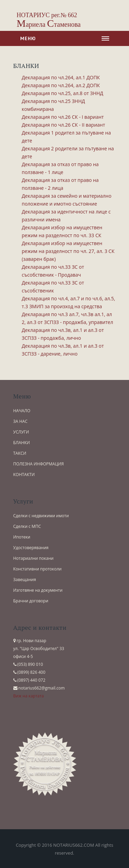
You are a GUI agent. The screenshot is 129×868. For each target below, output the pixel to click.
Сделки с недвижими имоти (41, 516)
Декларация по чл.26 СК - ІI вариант (64, 125)
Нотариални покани (34, 558)
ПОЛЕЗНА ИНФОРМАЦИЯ (39, 464)
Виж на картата (29, 696)
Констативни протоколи (38, 569)
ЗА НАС (21, 421)
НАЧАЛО (22, 411)
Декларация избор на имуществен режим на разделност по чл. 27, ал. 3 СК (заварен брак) (68, 251)
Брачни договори (31, 601)
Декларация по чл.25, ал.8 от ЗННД (63, 93)
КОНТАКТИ (24, 474)
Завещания (25, 580)
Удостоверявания (31, 548)
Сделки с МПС (27, 526)
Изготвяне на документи (38, 590)
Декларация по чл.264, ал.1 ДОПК (61, 77)
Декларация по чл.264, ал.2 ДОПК (61, 85)
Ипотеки (22, 537)
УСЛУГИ (21, 432)
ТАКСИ (20, 453)
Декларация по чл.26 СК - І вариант (63, 117)
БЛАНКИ (22, 443)
